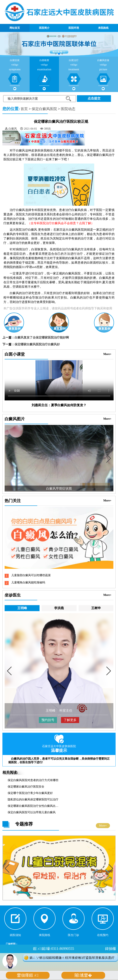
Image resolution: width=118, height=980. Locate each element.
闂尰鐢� (83, 975)
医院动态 (68, 109)
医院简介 (44, 28)
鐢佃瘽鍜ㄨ (28, 975)
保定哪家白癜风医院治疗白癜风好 (37, 344)
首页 (24, 109)
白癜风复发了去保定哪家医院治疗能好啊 (42, 338)
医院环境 (74, 28)
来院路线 (103, 28)
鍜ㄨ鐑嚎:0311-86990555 (53, 949)
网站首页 (15, 28)
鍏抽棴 (111, 949)
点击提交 (94, 98)
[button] (56, 54)
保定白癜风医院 (44, 109)
